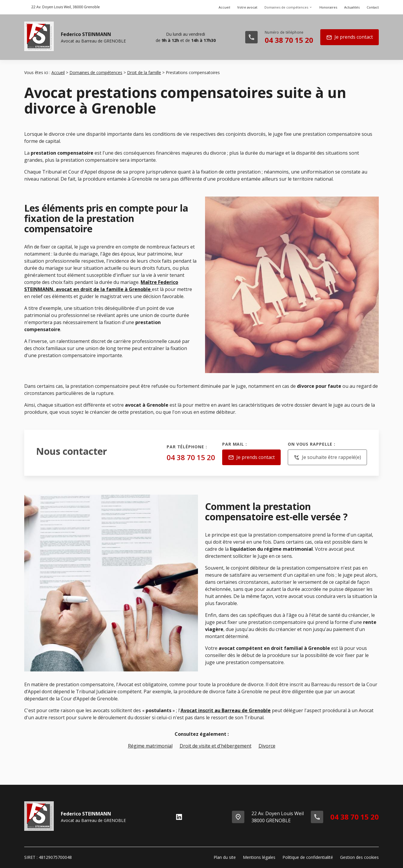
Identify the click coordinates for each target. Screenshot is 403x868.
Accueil (224, 7)
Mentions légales (259, 857)
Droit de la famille (144, 72)
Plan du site (225, 857)
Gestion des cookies (359, 857)
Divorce (267, 746)
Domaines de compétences (286, 7)
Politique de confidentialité (308, 857)
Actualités (352, 7)
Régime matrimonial (150, 746)
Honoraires (328, 7)
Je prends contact (350, 37)
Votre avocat (247, 7)
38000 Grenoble (66, 7)
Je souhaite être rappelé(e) (327, 458)
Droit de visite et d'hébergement (216, 746)
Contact (373, 7)
